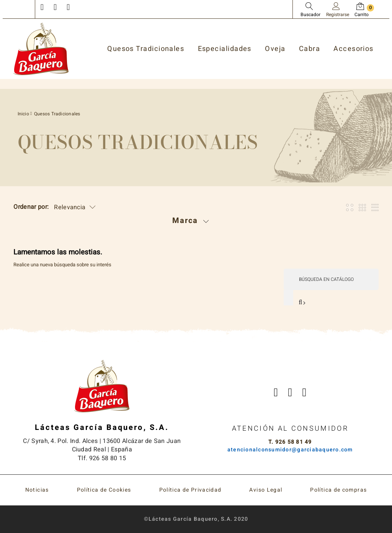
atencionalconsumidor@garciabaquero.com (290, 450)
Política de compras (338, 490)
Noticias (37, 490)
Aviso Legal (266, 490)
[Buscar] (331, 280)
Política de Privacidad (190, 490)
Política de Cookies (104, 490)
